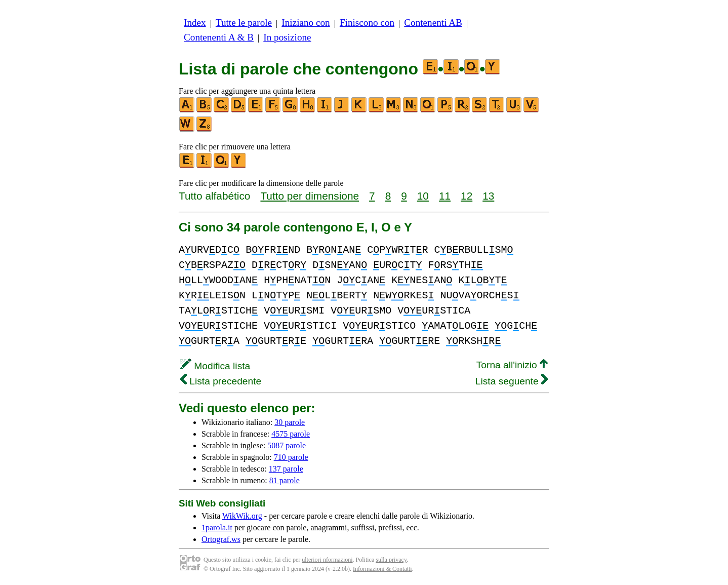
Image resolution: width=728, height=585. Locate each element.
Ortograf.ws (221, 539)
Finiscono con (367, 23)
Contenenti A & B (219, 37)
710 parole (291, 457)
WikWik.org (242, 516)
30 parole (290, 422)
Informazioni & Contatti (382, 569)
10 (423, 196)
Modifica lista (215, 366)
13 (488, 196)
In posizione (287, 37)
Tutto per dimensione (310, 196)
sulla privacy (391, 560)
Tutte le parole (244, 23)
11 (445, 196)
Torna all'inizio (512, 365)
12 (467, 196)
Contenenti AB (433, 23)
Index (195, 23)
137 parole (286, 469)
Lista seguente (512, 381)
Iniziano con (306, 23)
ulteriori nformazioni (327, 560)
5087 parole (287, 445)
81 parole (285, 480)
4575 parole (291, 434)
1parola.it (217, 528)
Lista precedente (221, 381)
